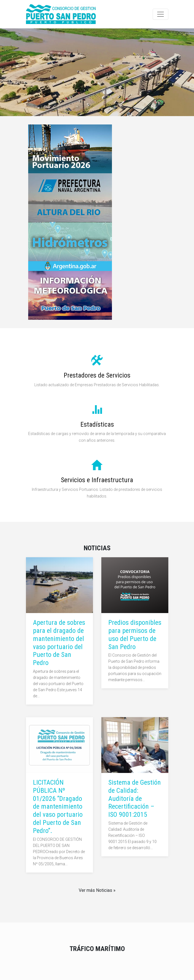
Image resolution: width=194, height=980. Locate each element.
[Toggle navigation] (161, 14)
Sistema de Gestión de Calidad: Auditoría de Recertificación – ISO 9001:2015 (135, 798)
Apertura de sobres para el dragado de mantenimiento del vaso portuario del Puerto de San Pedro (59, 643)
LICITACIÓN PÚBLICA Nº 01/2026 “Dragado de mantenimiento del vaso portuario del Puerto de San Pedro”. (58, 807)
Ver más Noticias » (97, 890)
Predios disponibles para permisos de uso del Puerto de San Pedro (135, 635)
